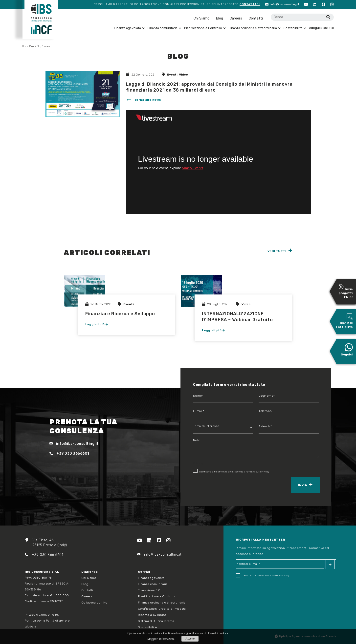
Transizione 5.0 (149, 590)
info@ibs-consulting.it (282, 4)
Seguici (347, 350)
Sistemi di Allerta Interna (156, 621)
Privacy (265, 472)
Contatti (256, 18)
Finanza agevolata (129, 28)
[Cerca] (328, 17)
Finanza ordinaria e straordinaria (255, 28)
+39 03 (34, 555)
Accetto (190, 639)
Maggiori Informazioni (161, 639)
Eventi (172, 75)
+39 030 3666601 (69, 454)
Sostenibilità (295, 28)
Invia (303, 485)
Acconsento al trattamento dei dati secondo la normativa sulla (231, 471)
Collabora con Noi (95, 603)
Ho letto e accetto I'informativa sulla (263, 576)
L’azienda (90, 572)
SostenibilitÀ (148, 627)
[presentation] (216, 484)
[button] (144, 100)
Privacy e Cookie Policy (42, 615)
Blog (220, 18)
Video (183, 75)
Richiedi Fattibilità (344, 321)
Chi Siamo (201, 18)
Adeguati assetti (321, 28)
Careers (236, 18)
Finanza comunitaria (164, 28)
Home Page (28, 46)
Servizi (144, 572)
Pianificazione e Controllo (205, 28)
